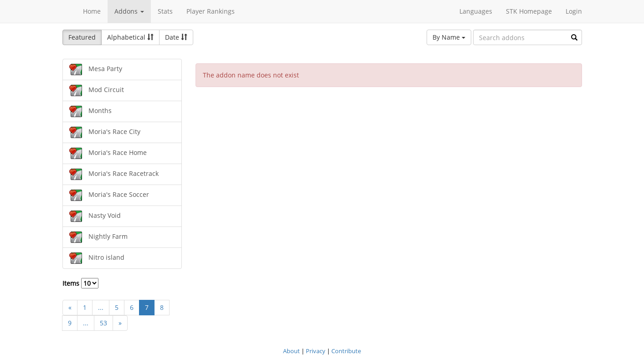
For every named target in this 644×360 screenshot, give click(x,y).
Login (574, 11)
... (101, 307)
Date (176, 37)
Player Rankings (211, 11)
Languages (476, 11)
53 (103, 323)
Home (92, 11)
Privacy (316, 351)
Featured (82, 37)
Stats (165, 11)
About (291, 351)
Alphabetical (130, 37)
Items (80, 283)
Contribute (346, 351)
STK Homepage (529, 11)
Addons (129, 11)
